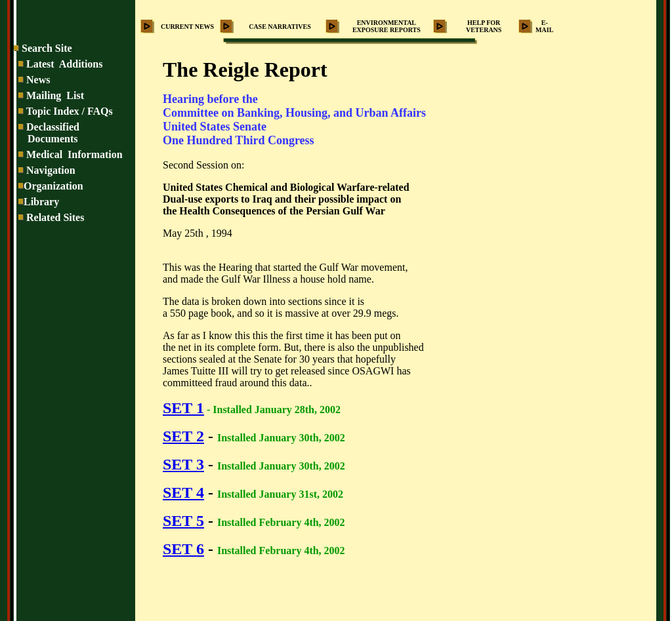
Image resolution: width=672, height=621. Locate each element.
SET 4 (183, 492)
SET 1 (183, 408)
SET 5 (183, 521)
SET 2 (183, 436)
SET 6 (183, 549)
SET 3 (183, 464)
